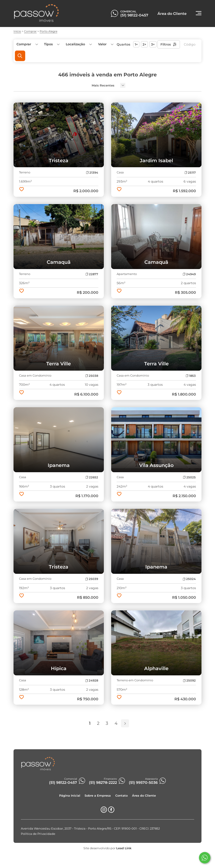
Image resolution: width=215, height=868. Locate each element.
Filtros (169, 44)
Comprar (30, 31)
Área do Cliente (144, 795)
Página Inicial (70, 795)
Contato (121, 795)
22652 (92, 477)
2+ (144, 44)
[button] (105, 44)
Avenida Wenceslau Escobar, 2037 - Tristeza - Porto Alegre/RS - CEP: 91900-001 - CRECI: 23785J (90, 828)
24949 (189, 274)
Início (17, 31)
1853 (191, 376)
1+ (136, 44)
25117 (190, 173)
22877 (92, 274)
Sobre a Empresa (98, 795)
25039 (92, 579)
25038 (92, 376)
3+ (153, 44)
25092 (189, 681)
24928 (92, 681)
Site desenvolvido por (107, 848)
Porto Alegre (48, 31)
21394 (92, 173)
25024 (189, 579)
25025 (189, 477)
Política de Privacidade (38, 834)
